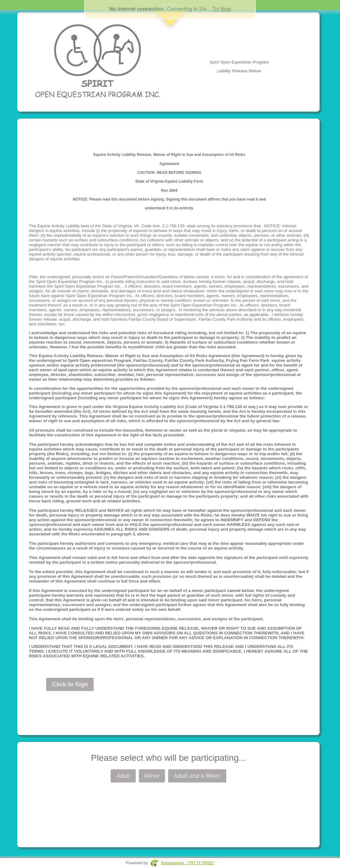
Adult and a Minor (197, 776)
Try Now (222, 9)
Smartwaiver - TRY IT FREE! (188, 863)
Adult (123, 776)
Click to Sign (70, 684)
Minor (152, 776)
